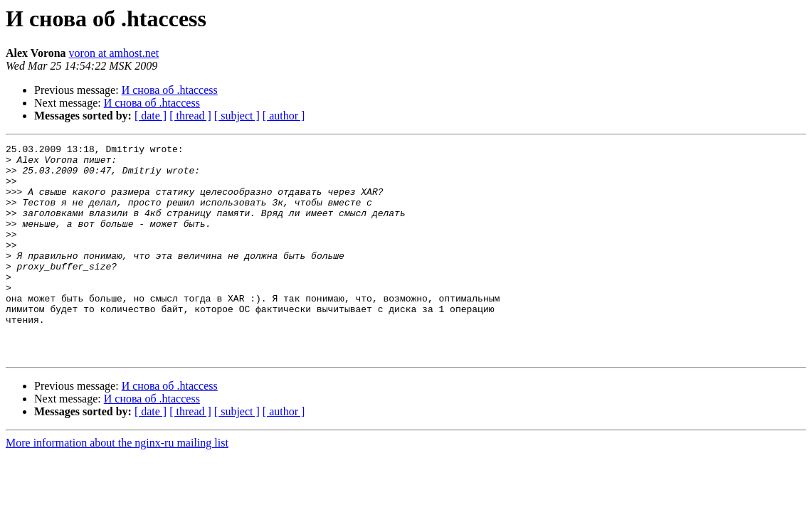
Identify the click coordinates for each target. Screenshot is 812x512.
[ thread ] (190, 116)
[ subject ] (237, 116)
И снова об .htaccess (170, 90)
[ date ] (151, 116)
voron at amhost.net (114, 53)
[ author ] (284, 116)
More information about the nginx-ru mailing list (117, 485)
